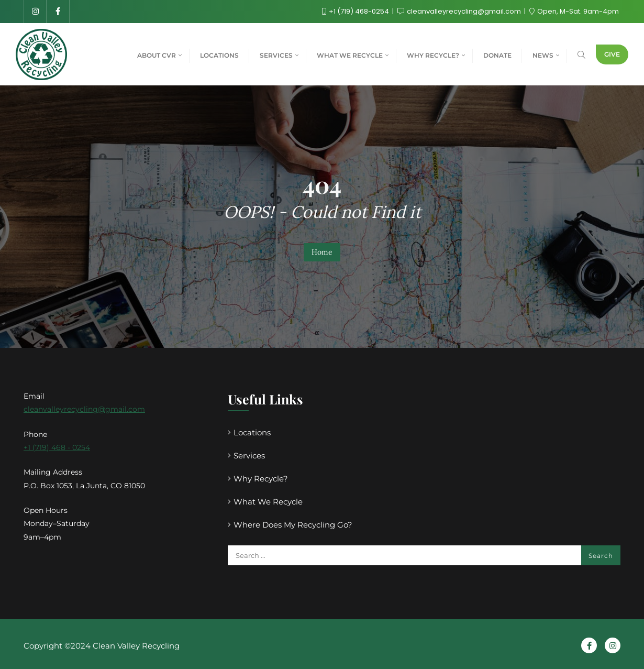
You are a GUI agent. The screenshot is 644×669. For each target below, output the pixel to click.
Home (322, 252)
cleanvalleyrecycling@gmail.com (460, 11)
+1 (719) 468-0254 (356, 11)
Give (612, 54)
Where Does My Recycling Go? (293, 525)
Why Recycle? (261, 479)
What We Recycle (268, 502)
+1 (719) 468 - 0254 (57, 447)
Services (249, 456)
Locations (252, 432)
